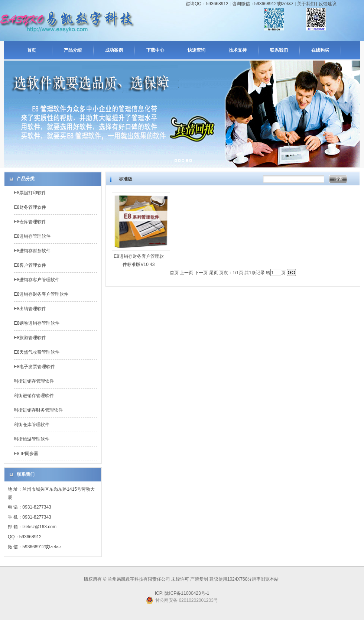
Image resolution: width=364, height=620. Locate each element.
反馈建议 (328, 4)
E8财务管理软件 (30, 207)
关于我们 (306, 4)
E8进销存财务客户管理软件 (41, 294)
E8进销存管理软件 (32, 236)
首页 (32, 50)
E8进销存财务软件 (32, 251)
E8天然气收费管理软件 (37, 352)
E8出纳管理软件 (30, 309)
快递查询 (196, 50)
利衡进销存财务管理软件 (38, 410)
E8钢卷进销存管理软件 (37, 323)
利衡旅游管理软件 (32, 439)
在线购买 (320, 50)
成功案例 (114, 50)
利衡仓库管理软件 (32, 425)
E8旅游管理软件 (30, 338)
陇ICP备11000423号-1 (186, 593)
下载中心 (155, 50)
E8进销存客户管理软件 (37, 280)
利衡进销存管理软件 (34, 381)
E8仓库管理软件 (30, 222)
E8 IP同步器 (26, 454)
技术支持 (238, 50)
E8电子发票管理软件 (34, 367)
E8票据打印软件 (30, 193)
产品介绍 (73, 50)
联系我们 (279, 50)
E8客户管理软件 (30, 265)
